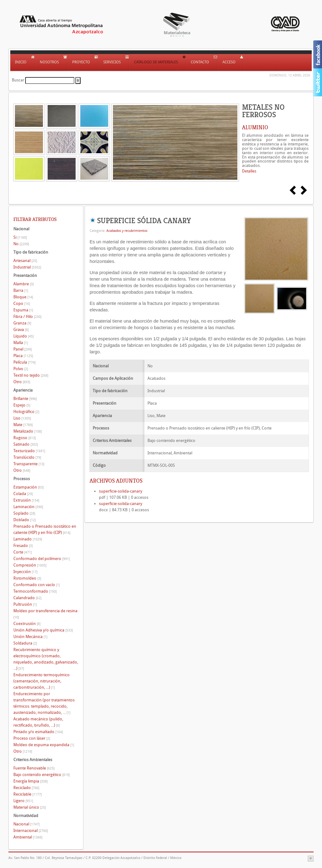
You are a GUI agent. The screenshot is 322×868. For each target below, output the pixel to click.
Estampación (28, 487)
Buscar (18, 80)
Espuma (23, 310)
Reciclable (28, 794)
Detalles (249, 171)
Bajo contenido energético (42, 775)
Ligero (23, 801)
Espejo (22, 405)
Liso (22, 418)
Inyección (25, 572)
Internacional (31, 831)
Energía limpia (30, 781)
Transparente (29, 464)
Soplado (24, 513)
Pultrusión (25, 604)
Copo (22, 303)
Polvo (21, 369)
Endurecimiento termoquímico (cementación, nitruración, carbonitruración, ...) (42, 681)
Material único (30, 807)
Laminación (28, 507)
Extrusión (26, 500)
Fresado (23, 546)
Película (24, 362)
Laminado (28, 539)
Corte (23, 552)
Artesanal (25, 261)
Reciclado (26, 788)
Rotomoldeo (27, 578)
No (21, 244)
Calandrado (27, 598)
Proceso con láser (32, 738)
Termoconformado (35, 591)
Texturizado (29, 451)
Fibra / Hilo (27, 317)
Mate (23, 425)
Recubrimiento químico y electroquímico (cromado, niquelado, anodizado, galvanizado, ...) (46, 659)
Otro (22, 382)
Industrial (27, 267)
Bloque (23, 297)
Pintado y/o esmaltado (38, 732)
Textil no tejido (31, 375)
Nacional (26, 824)
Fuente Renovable (34, 768)
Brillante (25, 399)
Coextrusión (27, 624)
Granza (22, 323)
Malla (21, 343)
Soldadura (25, 643)
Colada (23, 494)
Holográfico (26, 412)
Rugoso (25, 438)
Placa (23, 356)
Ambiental (28, 837)
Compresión (30, 565)
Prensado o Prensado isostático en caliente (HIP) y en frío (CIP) (45, 529)
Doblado (25, 520)
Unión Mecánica (30, 637)
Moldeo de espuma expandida (44, 745)
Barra (21, 290)
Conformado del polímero (42, 559)
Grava (21, 330)
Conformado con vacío (37, 585)
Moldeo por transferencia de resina (45, 614)
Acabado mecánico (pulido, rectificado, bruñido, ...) (38, 722)
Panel (23, 349)
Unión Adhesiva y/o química (43, 630)
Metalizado (28, 431)
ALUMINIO (255, 127)
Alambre (23, 284)
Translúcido (27, 457)
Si (20, 237)
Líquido (23, 336)
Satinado (26, 444)
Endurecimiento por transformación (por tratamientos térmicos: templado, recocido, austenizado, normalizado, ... (44, 703)
